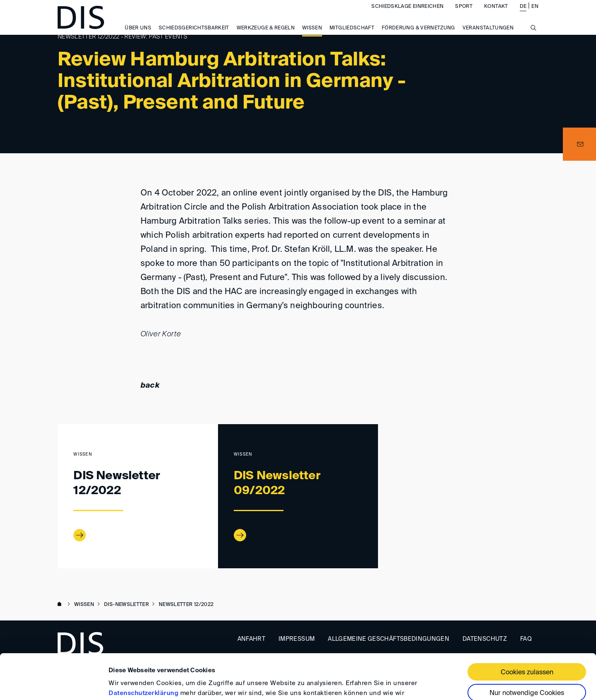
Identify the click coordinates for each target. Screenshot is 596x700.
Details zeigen (130, 684)
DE (523, 15)
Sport (464, 15)
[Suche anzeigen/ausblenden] (533, 41)
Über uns (138, 37)
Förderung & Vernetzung (418, 37)
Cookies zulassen (527, 630)
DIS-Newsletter (126, 605)
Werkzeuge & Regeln (266, 37)
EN (535, 15)
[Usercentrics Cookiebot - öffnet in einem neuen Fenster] (54, 684)
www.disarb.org (61, 605)
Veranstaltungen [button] (488, 37)
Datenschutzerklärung (143, 651)
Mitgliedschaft (352, 37)
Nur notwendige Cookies (527, 651)
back (150, 386)
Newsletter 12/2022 (186, 605)
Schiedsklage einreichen (407, 15)
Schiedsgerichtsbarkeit (194, 37)
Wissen (312, 37)
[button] (579, 144)
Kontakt (496, 15)
